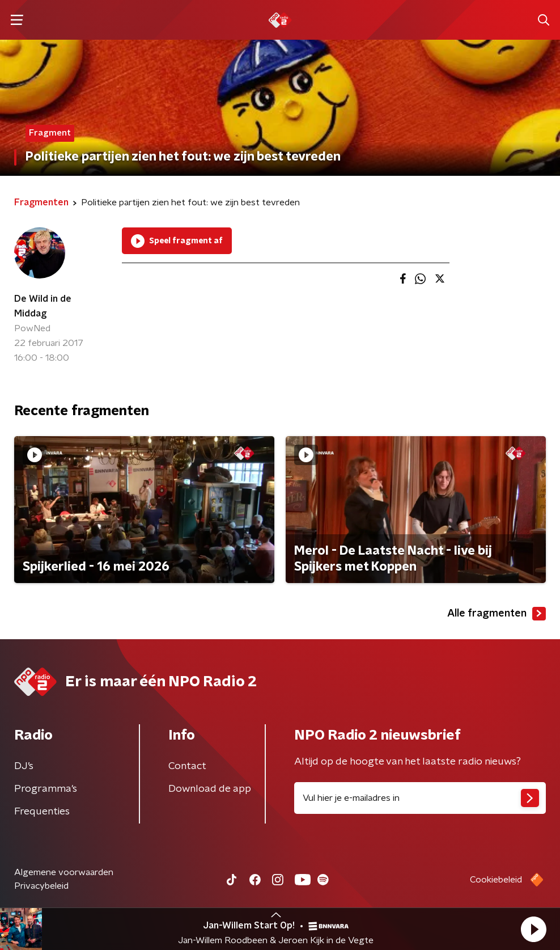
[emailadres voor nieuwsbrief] (420, 798)
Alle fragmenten (497, 614)
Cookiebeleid (496, 880)
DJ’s (24, 766)
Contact (187, 766)
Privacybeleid (41, 886)
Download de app (210, 789)
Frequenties (42, 812)
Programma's (46, 789)
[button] (533, 929)
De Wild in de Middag (43, 306)
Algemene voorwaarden (64, 872)
